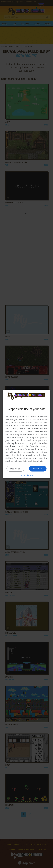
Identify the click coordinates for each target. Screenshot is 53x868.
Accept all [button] (38, 469)
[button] (27, 475)
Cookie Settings (23, 461)
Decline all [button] (15, 469)
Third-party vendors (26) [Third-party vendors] (17, 437)
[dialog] (27, 434)
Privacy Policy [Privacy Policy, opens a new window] (38, 461)
